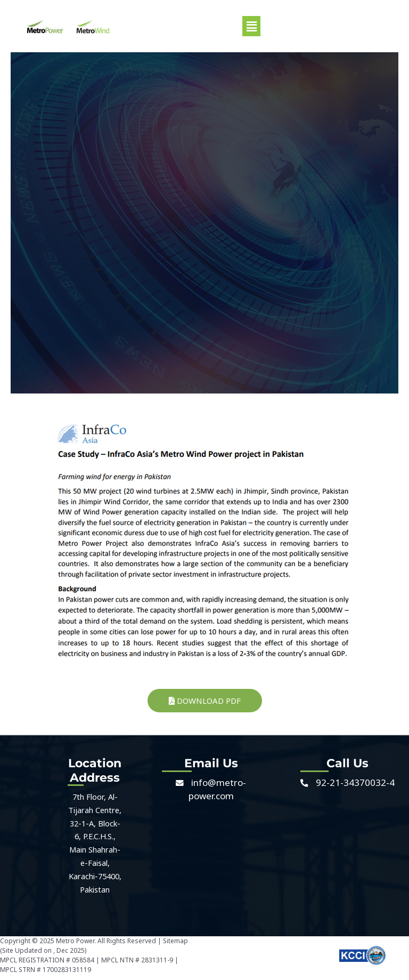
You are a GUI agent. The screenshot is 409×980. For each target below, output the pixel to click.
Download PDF (205, 701)
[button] (251, 26)
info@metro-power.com (218, 789)
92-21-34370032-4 (355, 782)
